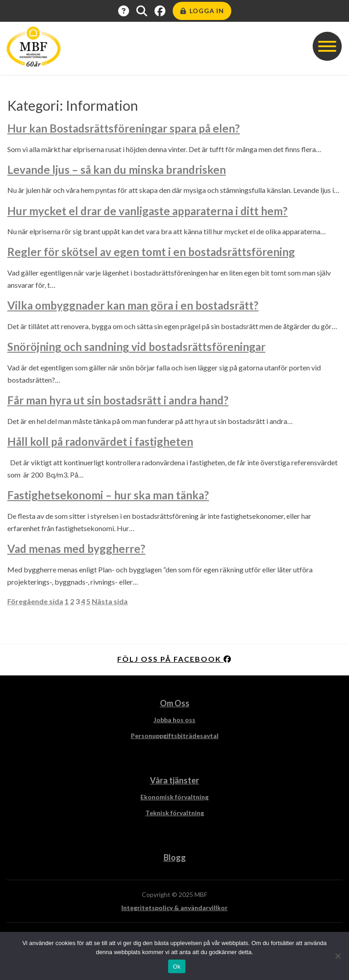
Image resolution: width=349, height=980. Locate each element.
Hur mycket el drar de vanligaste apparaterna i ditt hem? (147, 211)
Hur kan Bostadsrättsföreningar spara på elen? (124, 128)
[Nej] (338, 956)
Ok (177, 967)
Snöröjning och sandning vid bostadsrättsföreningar (136, 347)
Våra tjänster (174, 780)
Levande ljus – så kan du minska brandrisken (117, 170)
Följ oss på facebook (174, 659)
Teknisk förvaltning (175, 813)
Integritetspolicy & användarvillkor (174, 908)
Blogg (175, 857)
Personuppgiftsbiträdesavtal (175, 736)
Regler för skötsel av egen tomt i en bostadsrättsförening (151, 252)
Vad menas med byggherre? (76, 549)
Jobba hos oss (174, 720)
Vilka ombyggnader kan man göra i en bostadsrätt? (133, 305)
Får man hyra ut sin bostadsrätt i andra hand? (118, 400)
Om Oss (175, 703)
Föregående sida (35, 601)
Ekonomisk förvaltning (174, 797)
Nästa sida (110, 601)
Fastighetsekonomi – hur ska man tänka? (108, 495)
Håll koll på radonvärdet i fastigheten (100, 441)
